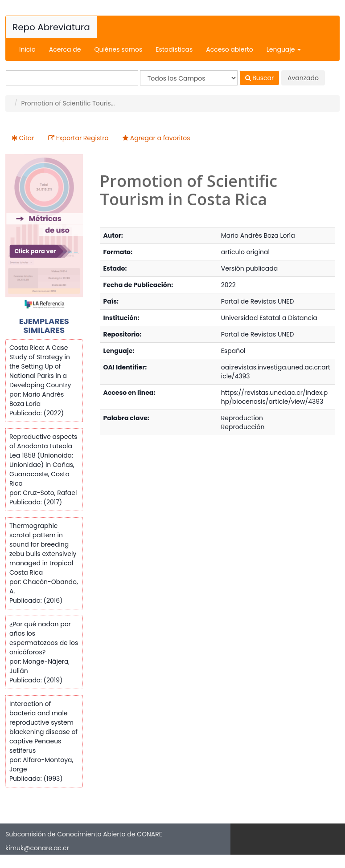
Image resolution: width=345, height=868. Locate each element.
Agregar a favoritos (160, 138)
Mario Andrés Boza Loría (258, 235)
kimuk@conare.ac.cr (37, 848)
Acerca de (65, 49)
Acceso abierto (229, 49)
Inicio (27, 49)
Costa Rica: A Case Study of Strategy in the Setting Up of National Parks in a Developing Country (40, 366)
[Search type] (189, 78)
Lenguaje (284, 49)
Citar (27, 138)
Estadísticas (174, 49)
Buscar (260, 78)
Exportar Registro (82, 138)
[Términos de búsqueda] (72, 78)
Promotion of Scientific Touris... (68, 103)
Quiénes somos (118, 49)
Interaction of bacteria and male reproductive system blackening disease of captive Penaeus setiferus (43, 727)
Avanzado (303, 78)
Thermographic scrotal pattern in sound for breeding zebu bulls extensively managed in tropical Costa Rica (43, 549)
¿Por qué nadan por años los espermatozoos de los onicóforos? (44, 638)
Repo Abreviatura (51, 27)
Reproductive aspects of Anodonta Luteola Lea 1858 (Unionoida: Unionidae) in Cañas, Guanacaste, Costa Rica (43, 460)
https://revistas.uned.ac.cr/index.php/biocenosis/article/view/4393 (275, 397)
